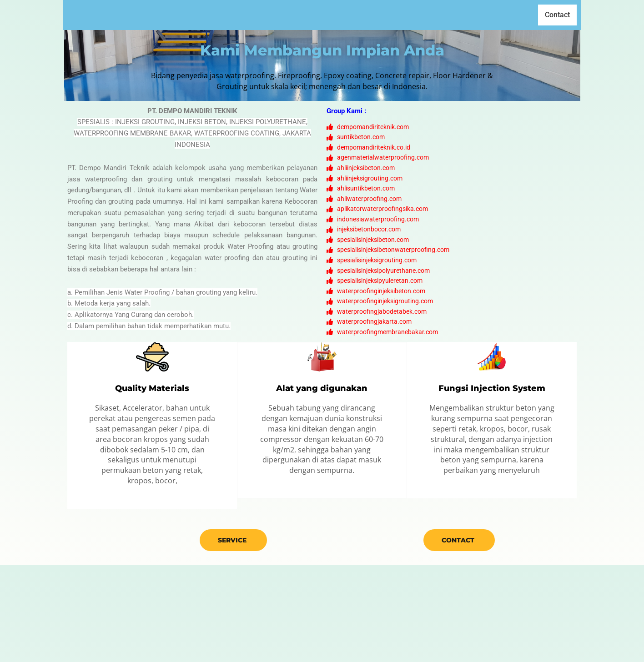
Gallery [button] (516, 15)
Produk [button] (374, 15)
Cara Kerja (469, 15)
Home (303, 15)
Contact (558, 15)
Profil (335, 15)
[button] (374, 15)
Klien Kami (421, 15)
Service (232, 637)
